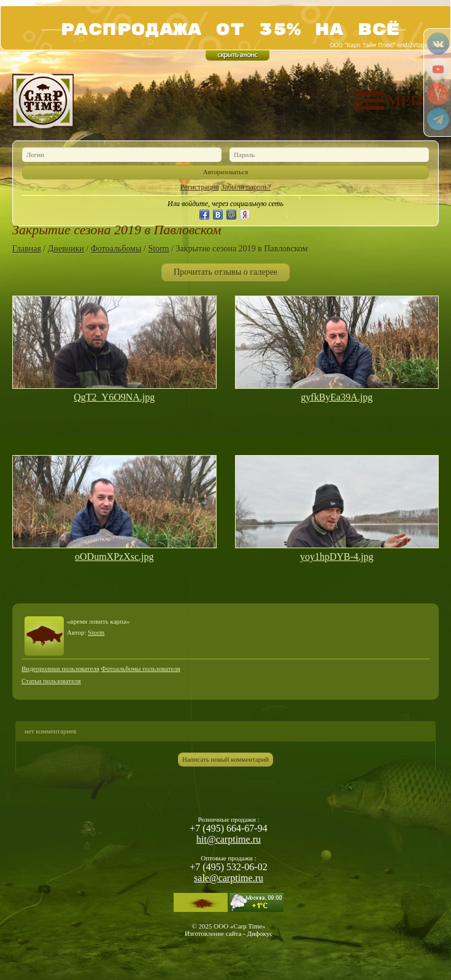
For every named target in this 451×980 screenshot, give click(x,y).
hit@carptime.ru (229, 839)
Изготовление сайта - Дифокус (229, 933)
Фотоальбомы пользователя (141, 668)
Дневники (66, 249)
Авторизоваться (226, 172)
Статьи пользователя (51, 681)
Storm (158, 249)
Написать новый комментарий (225, 759)
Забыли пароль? (246, 187)
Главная (27, 249)
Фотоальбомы (116, 249)
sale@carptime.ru (229, 878)
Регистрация (200, 187)
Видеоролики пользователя (60, 668)
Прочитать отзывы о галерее (225, 272)
